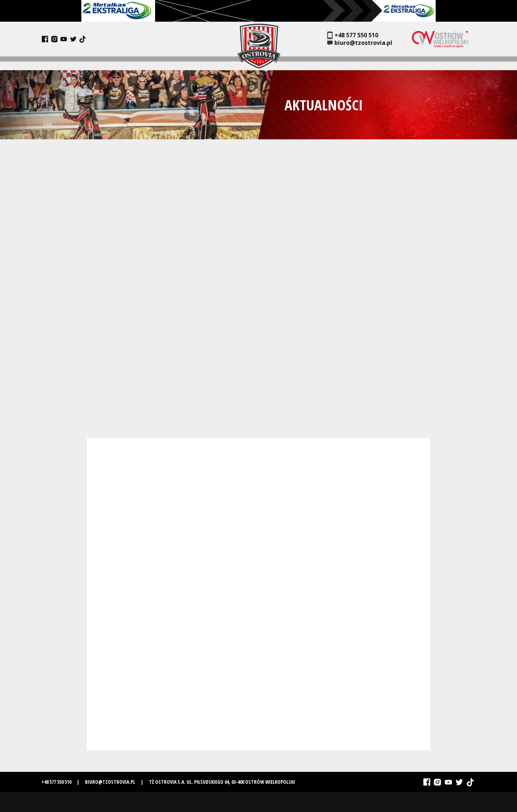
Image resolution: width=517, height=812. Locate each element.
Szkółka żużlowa (426, 63)
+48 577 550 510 (353, 35)
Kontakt (465, 63)
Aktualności (57, 63)
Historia (136, 63)
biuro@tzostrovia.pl (360, 43)
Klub (85, 63)
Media (389, 63)
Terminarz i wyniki (178, 63)
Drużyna (108, 63)
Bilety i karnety (354, 63)
